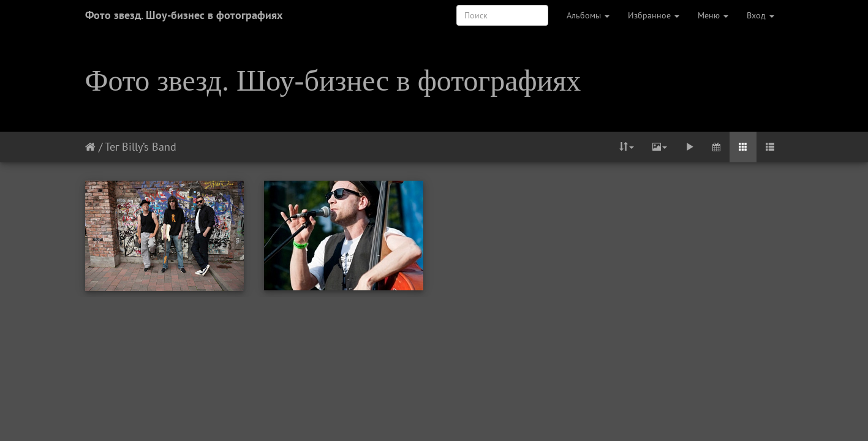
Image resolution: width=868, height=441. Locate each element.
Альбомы (588, 15)
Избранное (654, 15)
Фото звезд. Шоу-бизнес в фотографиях (184, 15)
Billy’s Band (149, 147)
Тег (112, 147)
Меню (713, 15)
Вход (760, 15)
